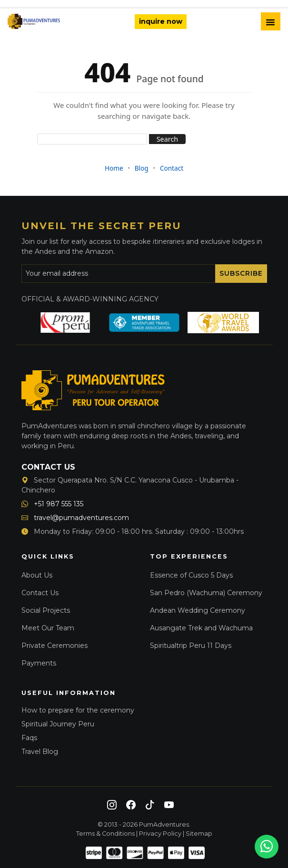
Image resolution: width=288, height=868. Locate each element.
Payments (39, 663)
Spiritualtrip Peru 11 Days (191, 646)
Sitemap (199, 834)
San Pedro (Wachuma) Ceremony (206, 593)
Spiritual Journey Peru (58, 724)
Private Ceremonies (55, 646)
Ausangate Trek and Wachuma (201, 628)
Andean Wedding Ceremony (198, 610)
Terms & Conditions (105, 834)
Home (114, 168)
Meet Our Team (48, 628)
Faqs (29, 738)
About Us (37, 575)
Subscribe (241, 273)
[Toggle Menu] (271, 21)
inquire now (161, 21)
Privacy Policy (160, 834)
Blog (142, 168)
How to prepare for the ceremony (78, 710)
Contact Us (40, 593)
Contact (172, 168)
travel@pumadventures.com (75, 518)
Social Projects (46, 610)
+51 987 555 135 (52, 504)
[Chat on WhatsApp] (267, 847)
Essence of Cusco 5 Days (191, 575)
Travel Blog (40, 752)
